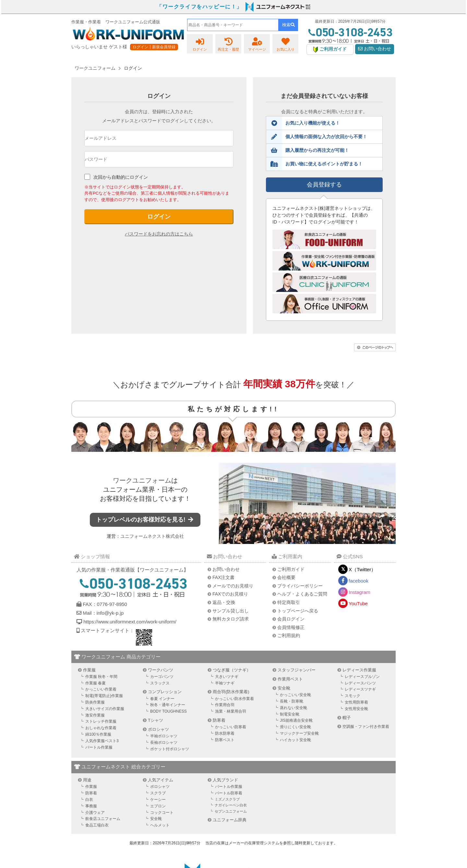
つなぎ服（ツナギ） (232, 670)
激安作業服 (95, 715)
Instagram (359, 592)
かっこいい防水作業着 (234, 699)
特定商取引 (289, 602)
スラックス (160, 683)
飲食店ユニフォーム (103, 819)
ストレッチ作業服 (101, 721)
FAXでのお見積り (230, 594)
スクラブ (158, 793)
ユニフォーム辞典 (230, 820)
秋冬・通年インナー (168, 705)
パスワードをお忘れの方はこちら (159, 234)
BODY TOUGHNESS (168, 711)
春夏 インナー (162, 699)
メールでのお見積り (233, 586)
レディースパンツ (360, 683)
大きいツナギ (227, 677)
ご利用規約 (289, 635)
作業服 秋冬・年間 (101, 677)
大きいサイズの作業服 (105, 709)
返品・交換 (224, 602)
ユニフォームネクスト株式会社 (152, 536)
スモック (353, 696)
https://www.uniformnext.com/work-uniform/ (129, 622)
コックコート (162, 813)
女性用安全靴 (356, 709)
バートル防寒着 (229, 793)
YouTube (358, 603)
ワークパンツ (161, 670)
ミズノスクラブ (227, 799)
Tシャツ (156, 720)
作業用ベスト (290, 679)
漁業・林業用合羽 (231, 711)
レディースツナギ (360, 689)
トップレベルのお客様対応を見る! (145, 520)
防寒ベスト (225, 740)
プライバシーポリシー (300, 586)
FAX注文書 (223, 577)
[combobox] (233, 25)
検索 (288, 25)
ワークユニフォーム (142, 480)
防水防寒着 (225, 733)
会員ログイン (291, 619)
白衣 (89, 800)
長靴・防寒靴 (292, 701)
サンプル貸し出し (231, 611)
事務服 (91, 806)
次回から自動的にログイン (121, 177)
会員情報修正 (291, 627)
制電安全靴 (290, 714)
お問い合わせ (375, 49)
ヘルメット (160, 825)
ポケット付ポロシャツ (170, 749)
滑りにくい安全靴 (295, 727)
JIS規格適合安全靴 (296, 720)
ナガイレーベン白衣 (231, 805)
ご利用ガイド (291, 569)
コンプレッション (165, 692)
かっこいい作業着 (101, 689)
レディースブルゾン (362, 677)
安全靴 (284, 688)
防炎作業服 (95, 702)
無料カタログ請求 (231, 619)
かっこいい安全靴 (295, 695)
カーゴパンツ (162, 677)
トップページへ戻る (298, 611)
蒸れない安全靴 (293, 708)
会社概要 (286, 577)
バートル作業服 (99, 747)
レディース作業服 (359, 670)
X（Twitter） (362, 569)
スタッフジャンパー (297, 670)
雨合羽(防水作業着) (231, 692)
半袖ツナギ (225, 683)
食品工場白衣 (97, 825)
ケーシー (158, 800)
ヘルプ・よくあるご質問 (302, 594)
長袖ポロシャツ (164, 742)
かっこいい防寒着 (231, 727)
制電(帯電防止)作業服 (104, 696)
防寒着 (219, 720)
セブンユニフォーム (231, 811)
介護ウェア (95, 813)
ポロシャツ (158, 729)
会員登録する (324, 185)
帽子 (347, 718)
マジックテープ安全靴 (299, 733)
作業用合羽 (225, 705)
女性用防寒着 (356, 702)
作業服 (89, 670)
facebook (359, 581)
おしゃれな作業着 (101, 728)
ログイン (159, 217)
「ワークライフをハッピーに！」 (199, 7)
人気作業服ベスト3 (102, 741)
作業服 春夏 (96, 683)
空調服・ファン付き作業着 (366, 727)
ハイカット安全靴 (295, 740)
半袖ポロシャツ (164, 736)
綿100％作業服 (98, 734)
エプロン (158, 806)
